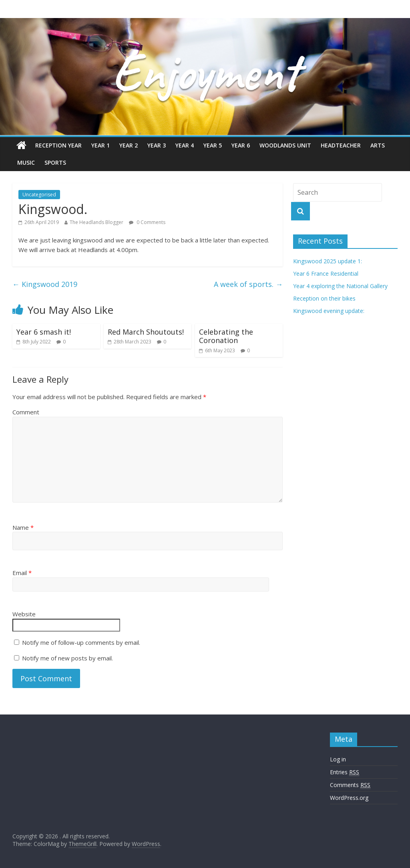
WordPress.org (349, 798)
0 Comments (147, 222)
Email (22, 573)
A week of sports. (248, 284)
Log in (338, 759)
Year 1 (100, 145)
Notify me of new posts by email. (67, 658)
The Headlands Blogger (96, 222)
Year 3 (157, 145)
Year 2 (129, 145)
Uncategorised (39, 195)
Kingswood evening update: (329, 311)
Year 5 (213, 145)
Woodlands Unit (285, 145)
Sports (55, 162)
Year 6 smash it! (44, 332)
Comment (26, 412)
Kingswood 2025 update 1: (328, 261)
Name (23, 527)
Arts (378, 145)
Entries (345, 772)
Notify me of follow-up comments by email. (81, 642)
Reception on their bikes (324, 298)
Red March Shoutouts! (146, 332)
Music (26, 162)
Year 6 (241, 145)
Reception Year (58, 145)
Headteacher (341, 145)
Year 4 (185, 145)
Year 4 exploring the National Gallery (340, 286)
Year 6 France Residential (326, 274)
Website (24, 614)
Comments (350, 785)
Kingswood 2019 (45, 284)
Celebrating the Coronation (226, 336)
